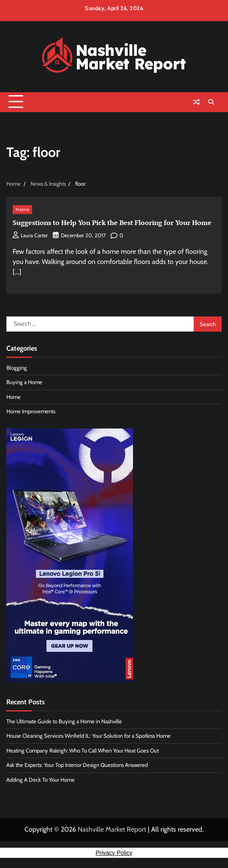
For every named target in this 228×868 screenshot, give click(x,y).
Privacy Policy (114, 853)
